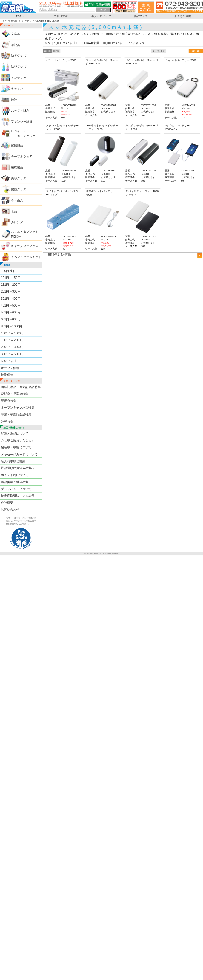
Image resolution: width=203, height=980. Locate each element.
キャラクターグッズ (25, 246)
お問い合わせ (10, 510)
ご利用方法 (61, 16)
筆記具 (16, 45)
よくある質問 (183, 16)
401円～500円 (11, 306)
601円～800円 (11, 319)
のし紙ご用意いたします (18, 440)
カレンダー (19, 222)
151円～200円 (11, 285)
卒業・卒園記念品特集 (16, 414)
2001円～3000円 (12, 347)
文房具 (16, 34)
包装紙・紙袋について (16, 447)
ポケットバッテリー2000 (61, 60)
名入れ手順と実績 (13, 461)
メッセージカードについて (19, 454)
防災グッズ (19, 56)
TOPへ (20, 16)
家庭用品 (17, 145)
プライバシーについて (16, 489)
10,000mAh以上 (114, 43)
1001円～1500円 (12, 333)
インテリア (19, 78)
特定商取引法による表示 (18, 496)
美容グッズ (19, 178)
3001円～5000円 (12, 354)
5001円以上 (9, 361)
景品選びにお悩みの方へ (18, 468)
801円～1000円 (11, 326)
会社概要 (7, 503)
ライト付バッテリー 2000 (181, 60)
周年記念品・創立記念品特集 (21, 387)
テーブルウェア (22, 156)
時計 (14, 100)
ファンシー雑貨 (22, 122)
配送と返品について (15, 433)
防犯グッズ (19, 67)
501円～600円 (11, 312)
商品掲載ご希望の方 (15, 482)
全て (48, 43)
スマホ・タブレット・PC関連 (26, 234)
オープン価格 (10, 368)
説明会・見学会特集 (15, 394)
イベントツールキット (26, 257)
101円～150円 (11, 278)
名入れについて (101, 16)
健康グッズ (19, 189)
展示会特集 (9, 401)
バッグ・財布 (20, 111)
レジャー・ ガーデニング (23, 134)
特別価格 (7, 375)
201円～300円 (11, 292)
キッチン (17, 89)
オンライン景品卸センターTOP (15, 21)
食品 (14, 211)
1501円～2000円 (12, 340)
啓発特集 (7, 422)
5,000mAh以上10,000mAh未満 (77, 43)
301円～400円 (11, 299)
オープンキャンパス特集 (18, 408)
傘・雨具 (17, 200)
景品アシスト (142, 16)
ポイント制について (15, 475)
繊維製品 (17, 167)
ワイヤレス (137, 43)
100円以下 (8, 271)
